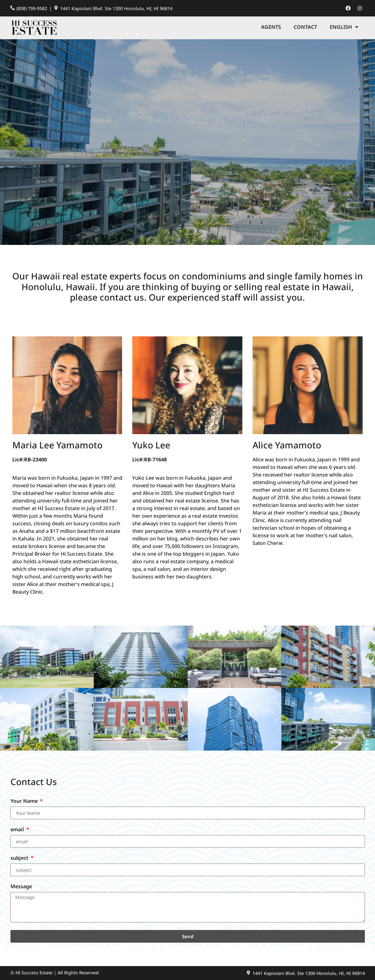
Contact (305, 27)
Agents (271, 27)
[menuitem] (344, 27)
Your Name (25, 801)
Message (21, 887)
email (18, 830)
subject (20, 858)
